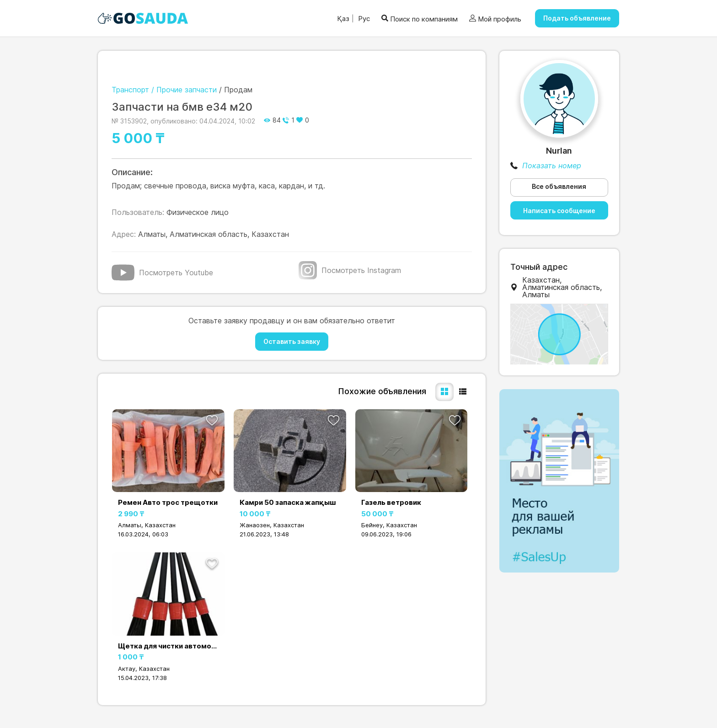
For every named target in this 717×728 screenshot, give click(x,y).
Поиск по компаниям (420, 19)
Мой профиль (495, 19)
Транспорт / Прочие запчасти (164, 90)
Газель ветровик (391, 502)
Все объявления (559, 186)
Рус (363, 19)
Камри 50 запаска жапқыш (288, 502)
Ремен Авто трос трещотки (168, 502)
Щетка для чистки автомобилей (168, 646)
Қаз (343, 19)
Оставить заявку (292, 341)
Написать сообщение (559, 211)
